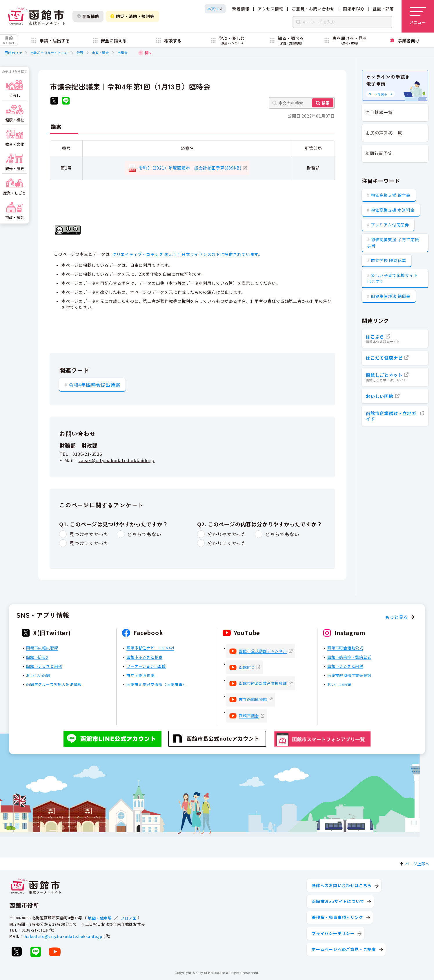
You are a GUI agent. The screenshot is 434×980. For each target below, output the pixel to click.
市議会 (122, 53)
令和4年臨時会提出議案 (95, 385)
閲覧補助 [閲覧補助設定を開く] (88, 16)
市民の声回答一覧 (384, 133)
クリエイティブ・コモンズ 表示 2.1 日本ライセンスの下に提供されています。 (187, 254)
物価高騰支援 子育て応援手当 (393, 243)
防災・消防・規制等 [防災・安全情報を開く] (132, 16)
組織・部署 (383, 9)
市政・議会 (100, 53)
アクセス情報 (270, 9)
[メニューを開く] (418, 16)
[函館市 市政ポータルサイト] (37, 16)
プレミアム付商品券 (390, 225)
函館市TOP (13, 53)
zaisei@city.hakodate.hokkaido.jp (117, 460)
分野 (80, 53)
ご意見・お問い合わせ (313, 9)
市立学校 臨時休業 (388, 260)
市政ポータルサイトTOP (49, 53)
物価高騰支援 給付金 (391, 195)
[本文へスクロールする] (215, 9)
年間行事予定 (379, 153)
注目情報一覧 (379, 112)
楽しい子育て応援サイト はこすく (393, 278)
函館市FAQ (354, 9)
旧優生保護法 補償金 (391, 296)
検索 (326, 103)
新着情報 (241, 9)
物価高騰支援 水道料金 (393, 210)
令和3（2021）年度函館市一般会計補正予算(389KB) (190, 168)
